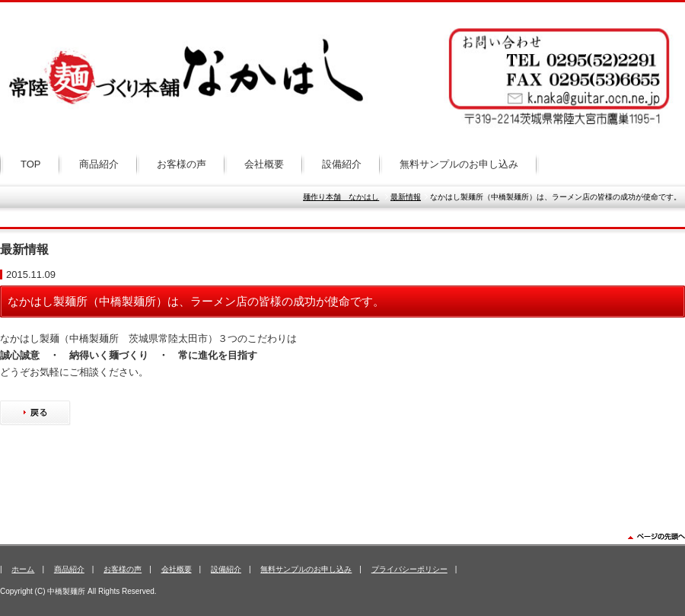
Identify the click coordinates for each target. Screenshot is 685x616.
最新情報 (406, 197)
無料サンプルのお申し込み (459, 164)
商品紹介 (99, 164)
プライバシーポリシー (409, 569)
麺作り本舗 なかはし (341, 197)
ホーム (23, 569)
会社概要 (264, 164)
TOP (31, 164)
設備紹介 (342, 164)
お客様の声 (182, 164)
